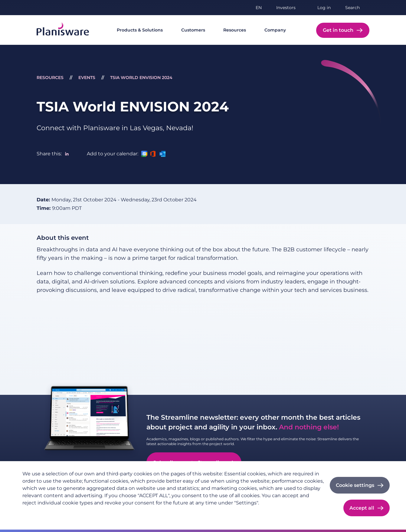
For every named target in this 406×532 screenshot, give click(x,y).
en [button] (259, 8)
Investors (286, 8)
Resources (235, 30)
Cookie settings (355, 485)
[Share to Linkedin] (67, 154)
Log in (324, 8)
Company (275, 30)
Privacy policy (37, 513)
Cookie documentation (105, 513)
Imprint (66, 513)
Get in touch (338, 30)
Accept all (362, 508)
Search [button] (352, 8)
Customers (193, 30)
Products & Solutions (140, 30)
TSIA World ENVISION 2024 (141, 78)
